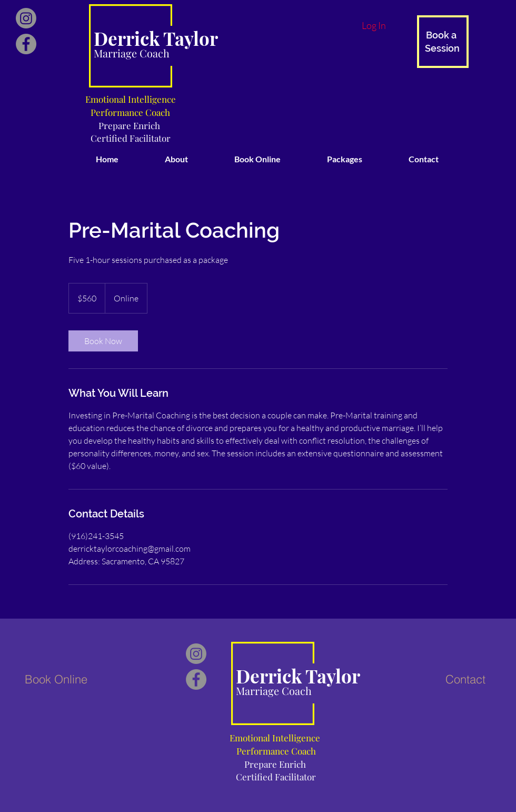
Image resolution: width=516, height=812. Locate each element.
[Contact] (465, 679)
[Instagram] (26, 18)
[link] (103, 341)
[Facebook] (26, 44)
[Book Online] (56, 679)
